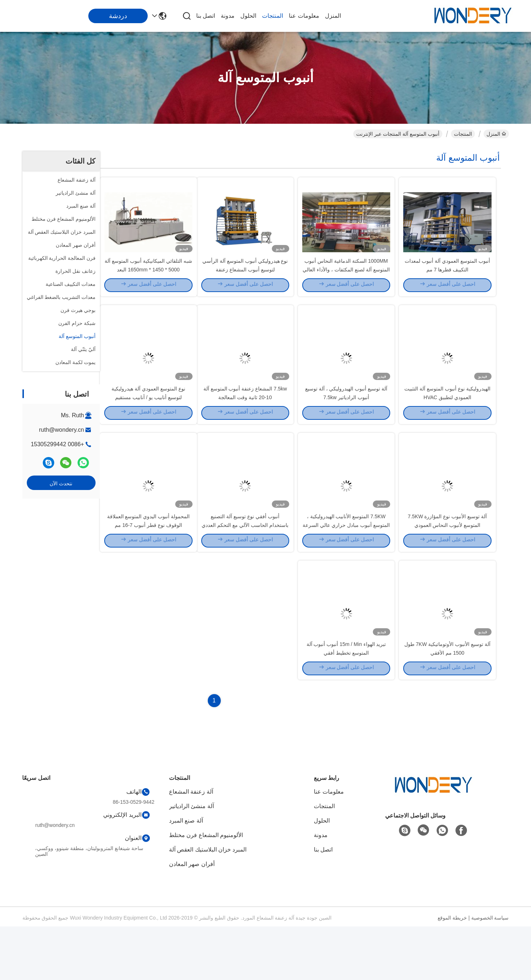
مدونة (228, 16)
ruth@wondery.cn (62, 430)
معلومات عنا (304, 16)
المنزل (333, 16)
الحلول (248, 16)
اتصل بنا (206, 16)
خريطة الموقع (452, 971)
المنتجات (273, 16)
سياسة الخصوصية (490, 971)
